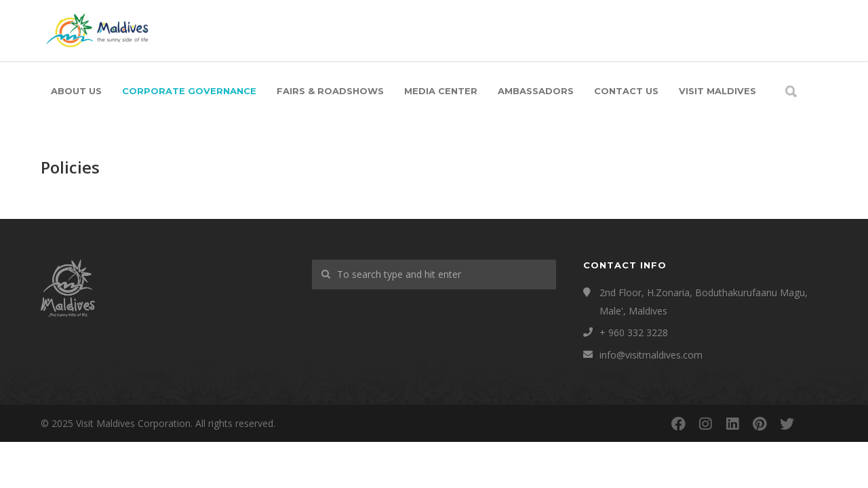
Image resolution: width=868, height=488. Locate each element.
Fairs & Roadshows (330, 91)
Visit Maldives (717, 91)
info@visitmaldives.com (651, 355)
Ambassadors (536, 91)
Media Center (441, 91)
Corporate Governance (189, 91)
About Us (76, 91)
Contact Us (626, 91)
